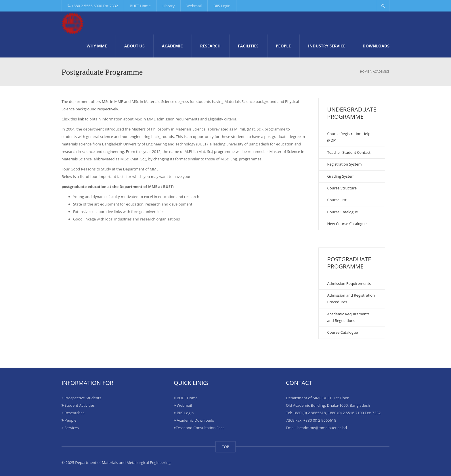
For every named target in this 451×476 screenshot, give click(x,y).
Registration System (345, 164)
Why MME (97, 46)
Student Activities (78, 405)
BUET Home (140, 6)
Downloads (376, 46)
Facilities (248, 46)
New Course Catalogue (347, 224)
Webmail (194, 6)
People (283, 46)
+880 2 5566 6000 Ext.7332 (93, 6)
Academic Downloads (194, 420)
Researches (73, 413)
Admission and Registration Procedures (351, 299)
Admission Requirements (349, 283)
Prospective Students (81, 398)
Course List (337, 200)
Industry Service (327, 46)
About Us (134, 46)
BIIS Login (222, 6)
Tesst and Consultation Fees (199, 428)
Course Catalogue (343, 212)
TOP (225, 447)
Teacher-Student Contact (349, 152)
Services (70, 428)
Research (210, 46)
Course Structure (342, 188)
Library (169, 6)
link (81, 119)
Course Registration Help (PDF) (349, 137)
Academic (172, 46)
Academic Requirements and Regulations (348, 317)
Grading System (341, 176)
